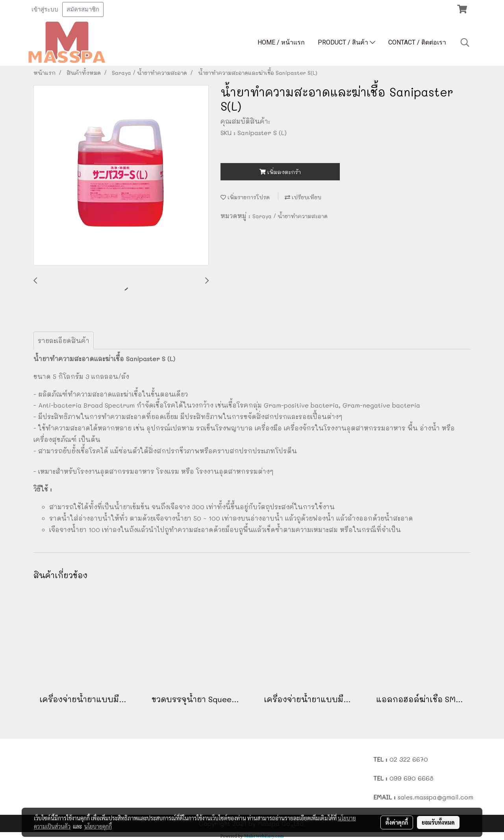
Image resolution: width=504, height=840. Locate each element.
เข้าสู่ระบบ (45, 9)
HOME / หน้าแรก (281, 42)
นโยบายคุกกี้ (98, 826)
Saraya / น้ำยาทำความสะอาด (290, 216)
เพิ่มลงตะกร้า (280, 172)
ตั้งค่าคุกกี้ (397, 822)
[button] (465, 43)
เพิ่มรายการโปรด (245, 197)
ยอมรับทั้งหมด (438, 822)
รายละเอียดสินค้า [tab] (64, 340)
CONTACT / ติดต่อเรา (417, 42)
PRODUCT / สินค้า (346, 42)
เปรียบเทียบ (303, 197)
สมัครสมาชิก (83, 9)
